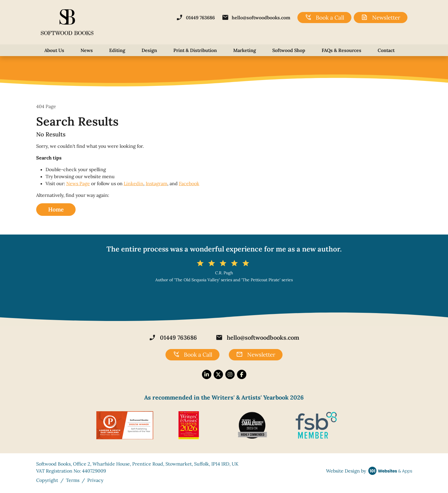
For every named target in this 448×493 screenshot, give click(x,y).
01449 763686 (195, 18)
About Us (54, 50)
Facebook (189, 183)
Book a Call (324, 18)
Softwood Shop (289, 50)
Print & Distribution (195, 50)
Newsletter (381, 18)
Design (149, 50)
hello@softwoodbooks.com (256, 18)
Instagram (156, 183)
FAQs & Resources (341, 50)
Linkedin (134, 183)
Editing (117, 50)
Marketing (245, 50)
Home (56, 209)
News (87, 50)
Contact (386, 50)
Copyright (47, 480)
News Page (78, 183)
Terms (73, 480)
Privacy (95, 480)
